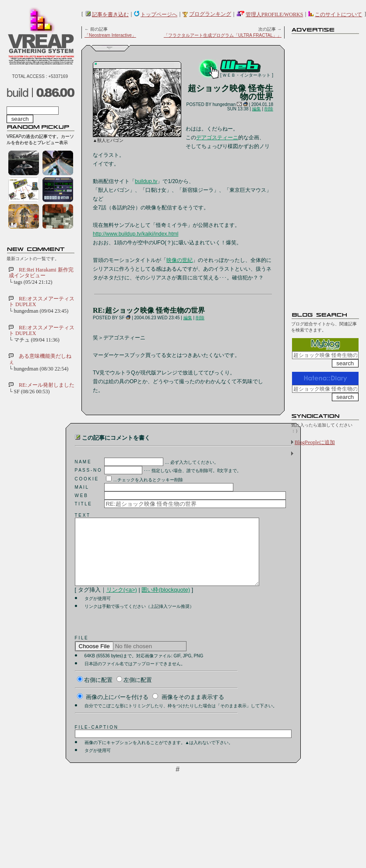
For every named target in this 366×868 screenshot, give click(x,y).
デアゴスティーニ (217, 138)
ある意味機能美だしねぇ (40, 359)
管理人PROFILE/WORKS (274, 14)
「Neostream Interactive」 (110, 35)
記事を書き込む (110, 14)
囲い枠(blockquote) (166, 603)
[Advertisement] (326, 169)
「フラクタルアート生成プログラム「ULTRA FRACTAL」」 (223, 35)
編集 (257, 109)
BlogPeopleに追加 (315, 442)
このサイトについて (338, 14)
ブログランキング (210, 14)
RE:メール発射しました (47, 385)
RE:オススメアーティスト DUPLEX (42, 302)
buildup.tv (146, 181)
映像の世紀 (179, 260)
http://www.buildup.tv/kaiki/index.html (135, 234)
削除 (269, 109)
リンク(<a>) (122, 603)
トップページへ (159, 14)
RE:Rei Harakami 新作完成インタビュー (41, 273)
